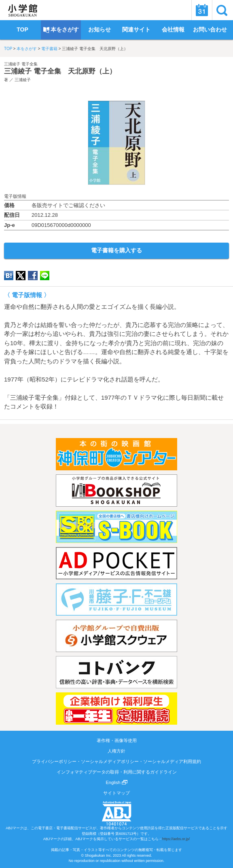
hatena (9, 276)
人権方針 (116, 751)
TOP (8, 49)
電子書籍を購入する (116, 250)
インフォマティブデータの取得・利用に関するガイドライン (117, 772)
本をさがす (27, 49)
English (116, 782)
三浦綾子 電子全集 (21, 64)
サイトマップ (116, 793)
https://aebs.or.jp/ (176, 839)
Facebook (33, 276)
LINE (45, 276)
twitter (21, 276)
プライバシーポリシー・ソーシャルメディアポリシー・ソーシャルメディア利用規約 (116, 761)
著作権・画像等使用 (117, 740)
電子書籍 (49, 49)
